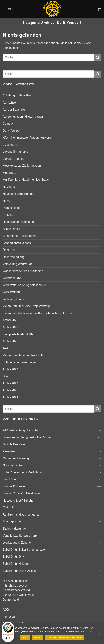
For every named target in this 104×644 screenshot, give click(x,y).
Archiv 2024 (10, 397)
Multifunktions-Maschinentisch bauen (26, 180)
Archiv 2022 (10, 369)
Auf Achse (9, 103)
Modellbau (9, 173)
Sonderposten (12, 521)
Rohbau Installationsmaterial (21, 515)
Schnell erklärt (12, 229)
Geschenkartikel (13, 465)
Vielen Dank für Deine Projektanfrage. (27, 306)
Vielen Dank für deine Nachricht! (24, 355)
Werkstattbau (11, 292)
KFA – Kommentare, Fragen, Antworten (28, 138)
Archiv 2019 (10, 327)
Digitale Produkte (14, 444)
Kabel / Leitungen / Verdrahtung (23, 472)
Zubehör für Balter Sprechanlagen (25, 550)
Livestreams (11, 145)
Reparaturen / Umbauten (19, 222)
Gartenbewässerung (16, 458)
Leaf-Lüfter (10, 479)
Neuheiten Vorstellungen (19, 194)
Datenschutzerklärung (64, 637)
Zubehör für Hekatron (17, 564)
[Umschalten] (99, 215)
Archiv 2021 (10, 341)
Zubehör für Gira (13, 557)
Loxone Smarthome (15, 152)
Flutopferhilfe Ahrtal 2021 (19, 334)
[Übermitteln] (98, 58)
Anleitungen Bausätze (17, 95)
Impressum (10, 617)
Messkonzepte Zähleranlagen (22, 166)
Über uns (9, 250)
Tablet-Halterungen (15, 529)
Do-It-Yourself (12, 131)
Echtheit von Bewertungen (20, 362)
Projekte (8, 215)
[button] (9, 9)
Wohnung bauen (13, 299)
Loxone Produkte (14, 486)
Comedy (8, 124)
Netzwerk (9, 187)
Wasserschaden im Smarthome (23, 271)
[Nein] (99, 635)
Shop (6, 376)
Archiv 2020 (10, 320)
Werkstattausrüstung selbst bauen (25, 285)
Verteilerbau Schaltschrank (20, 536)
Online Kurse (11, 507)
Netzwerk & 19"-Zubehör (19, 501)
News (6, 201)
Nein (37, 637)
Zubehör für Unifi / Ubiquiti (20, 571)
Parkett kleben (12, 208)
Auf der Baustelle (14, 110)
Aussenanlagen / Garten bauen (23, 117)
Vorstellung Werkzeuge (18, 264)
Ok (25, 637)
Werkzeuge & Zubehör (17, 543)
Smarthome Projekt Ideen (19, 236)
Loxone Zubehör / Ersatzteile (21, 493)
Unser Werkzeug (14, 257)
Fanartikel (9, 451)
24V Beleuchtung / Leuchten (21, 430)
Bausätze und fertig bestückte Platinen (27, 437)
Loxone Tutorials (13, 159)
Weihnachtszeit (13, 278)
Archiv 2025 (10, 390)
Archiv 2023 (10, 383)
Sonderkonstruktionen (17, 243)
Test (5, 348)
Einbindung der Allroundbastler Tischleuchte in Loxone (38, 313)
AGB (6, 610)
